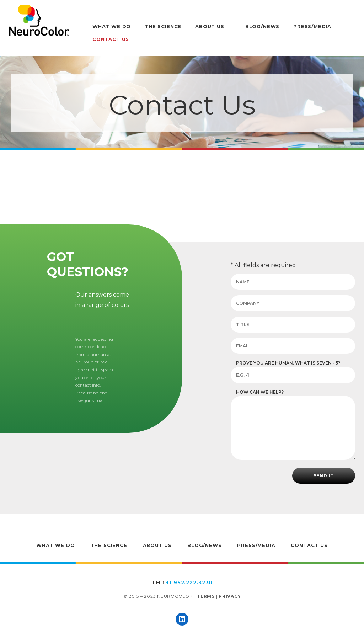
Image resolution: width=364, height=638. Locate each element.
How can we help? (260, 392)
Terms (206, 596)
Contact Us (111, 39)
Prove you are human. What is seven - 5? (288, 363)
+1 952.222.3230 (189, 583)
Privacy (230, 596)
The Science (163, 26)
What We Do (112, 26)
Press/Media (312, 26)
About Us (210, 26)
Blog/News (262, 26)
